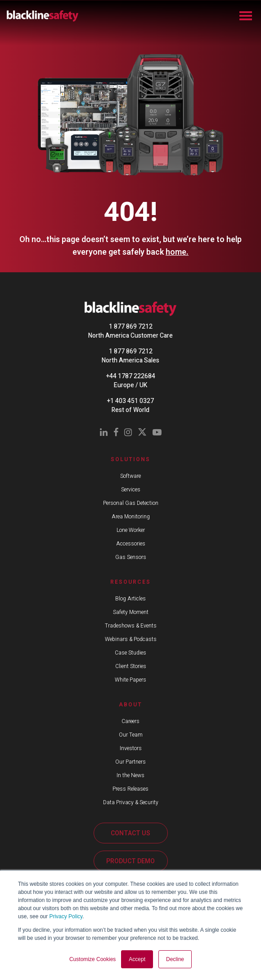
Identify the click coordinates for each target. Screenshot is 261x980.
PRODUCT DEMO (130, 861)
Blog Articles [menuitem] (130, 599)
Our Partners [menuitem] (130, 762)
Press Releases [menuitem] (130, 789)
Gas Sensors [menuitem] (131, 557)
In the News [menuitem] (130, 775)
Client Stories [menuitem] (131, 666)
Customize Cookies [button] (92, 959)
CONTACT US (130, 833)
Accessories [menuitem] (131, 544)
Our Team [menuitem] (131, 735)
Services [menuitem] (131, 490)
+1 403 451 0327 (130, 401)
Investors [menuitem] (131, 748)
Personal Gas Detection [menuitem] (131, 503)
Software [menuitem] (130, 476)
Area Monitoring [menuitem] (131, 517)
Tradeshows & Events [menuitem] (131, 626)
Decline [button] (175, 959)
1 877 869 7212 (131, 327)
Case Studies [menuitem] (130, 653)
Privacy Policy (66, 916)
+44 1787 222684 (131, 376)
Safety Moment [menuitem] (131, 612)
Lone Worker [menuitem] (131, 530)
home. (177, 252)
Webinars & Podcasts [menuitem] (131, 639)
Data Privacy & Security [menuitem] (131, 802)
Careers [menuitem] (130, 721)
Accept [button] (137, 959)
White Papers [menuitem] (130, 680)
